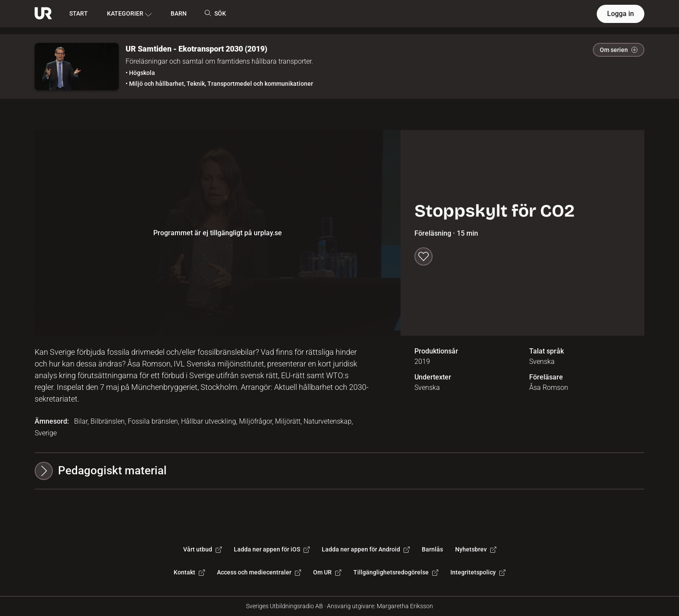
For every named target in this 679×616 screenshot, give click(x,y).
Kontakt (189, 572)
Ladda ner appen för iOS (272, 549)
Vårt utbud (202, 549)
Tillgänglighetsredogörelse (396, 572)
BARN (179, 13)
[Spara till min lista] (424, 256)
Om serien (619, 50)
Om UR (327, 572)
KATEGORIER (129, 14)
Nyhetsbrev (476, 549)
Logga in (621, 14)
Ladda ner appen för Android (366, 549)
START (79, 13)
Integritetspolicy (478, 572)
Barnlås (432, 549)
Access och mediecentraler (259, 572)
